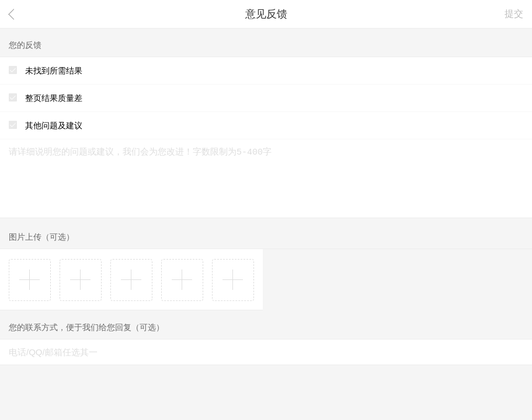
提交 (514, 14)
